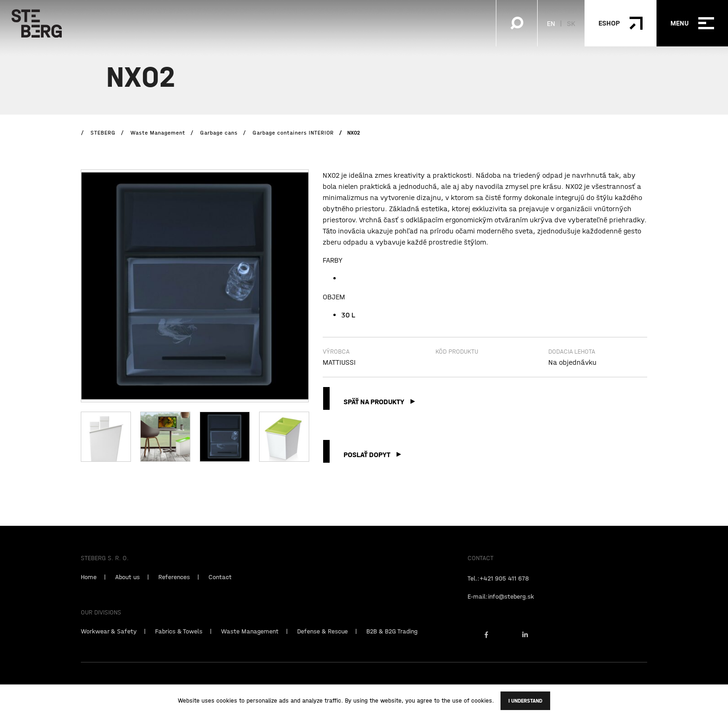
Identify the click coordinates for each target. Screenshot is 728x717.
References (174, 585)
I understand (525, 701)
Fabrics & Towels (179, 639)
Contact (220, 585)
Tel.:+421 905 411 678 (498, 586)
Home (89, 585)
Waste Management (250, 639)
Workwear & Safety (109, 639)
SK (571, 23)
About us (127, 585)
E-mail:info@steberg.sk (501, 604)
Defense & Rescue (322, 639)
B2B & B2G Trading (392, 639)
